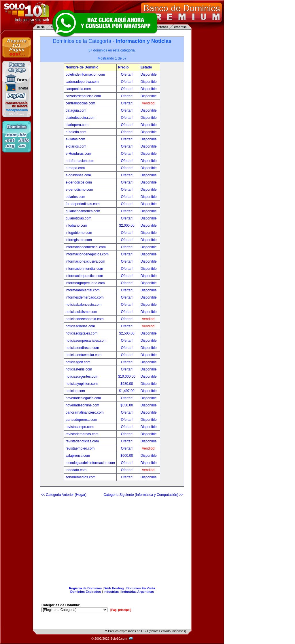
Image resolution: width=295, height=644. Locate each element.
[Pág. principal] (121, 610)
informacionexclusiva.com (85, 261)
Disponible (149, 74)
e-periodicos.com (79, 182)
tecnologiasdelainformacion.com (90, 463)
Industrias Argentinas (138, 592)
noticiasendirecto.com (82, 348)
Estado (146, 67)
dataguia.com (76, 110)
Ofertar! (127, 74)
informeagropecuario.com (85, 283)
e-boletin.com (76, 132)
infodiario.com (76, 226)
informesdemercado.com (85, 297)
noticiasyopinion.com (82, 384)
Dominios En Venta (141, 588)
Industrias (111, 592)
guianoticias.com (79, 218)
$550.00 (127, 405)
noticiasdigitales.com (82, 333)
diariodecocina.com (81, 118)
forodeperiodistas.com (83, 204)
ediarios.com (75, 197)
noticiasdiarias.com (80, 326)
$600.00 (127, 456)
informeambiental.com (83, 290)
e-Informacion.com (80, 161)
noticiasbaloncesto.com (84, 305)
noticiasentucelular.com (84, 355)
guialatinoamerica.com (83, 211)
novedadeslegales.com (83, 398)
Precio (123, 67)
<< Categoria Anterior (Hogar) (64, 495)
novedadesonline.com (83, 405)
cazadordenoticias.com (83, 96)
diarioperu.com (77, 125)
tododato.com (76, 470)
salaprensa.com (78, 456)
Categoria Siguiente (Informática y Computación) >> (143, 495)
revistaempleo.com (80, 448)
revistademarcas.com (82, 434)
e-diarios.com (76, 146)
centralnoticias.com (81, 103)
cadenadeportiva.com (82, 82)
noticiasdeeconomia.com (85, 319)
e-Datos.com (75, 139)
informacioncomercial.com (86, 247)
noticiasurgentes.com (82, 377)
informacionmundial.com (84, 269)
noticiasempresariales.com (86, 341)
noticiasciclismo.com (81, 312)
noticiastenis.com (79, 369)
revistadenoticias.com (82, 441)
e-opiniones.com (78, 175)
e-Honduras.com (79, 154)
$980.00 (127, 384)
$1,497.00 (127, 391)
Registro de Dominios (86, 588)
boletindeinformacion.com (85, 74)
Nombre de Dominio (82, 67)
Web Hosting (114, 588)
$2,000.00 (127, 226)
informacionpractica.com (84, 276)
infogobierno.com (79, 233)
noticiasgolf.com (78, 362)
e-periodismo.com (79, 190)
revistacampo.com (80, 427)
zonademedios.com (81, 477)
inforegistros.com (79, 240)
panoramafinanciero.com (85, 412)
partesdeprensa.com (81, 420)
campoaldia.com (78, 89)
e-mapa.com (75, 168)
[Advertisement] (112, 539)
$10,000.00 (127, 377)
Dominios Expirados (86, 592)
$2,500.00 (127, 333)
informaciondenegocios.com (87, 254)
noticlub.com (75, 391)
